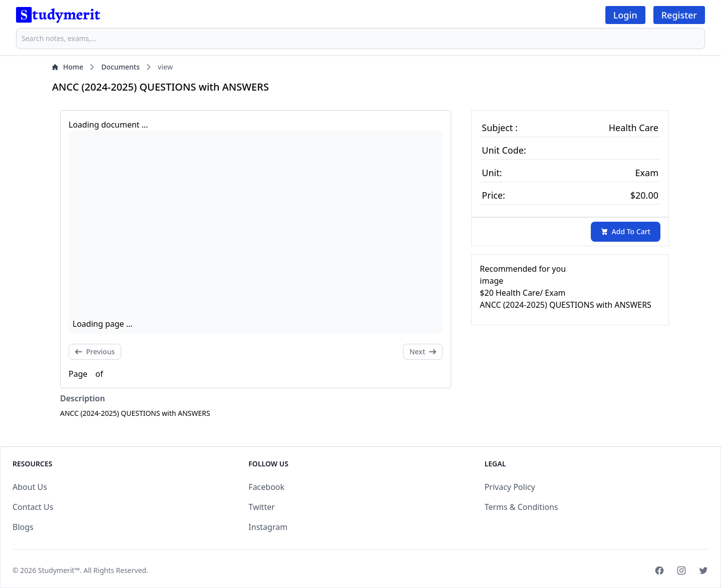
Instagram (268, 527)
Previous (95, 352)
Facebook (266, 487)
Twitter (261, 507)
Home (68, 67)
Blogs (23, 527)
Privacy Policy (510, 487)
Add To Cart (626, 231)
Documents (120, 67)
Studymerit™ (59, 570)
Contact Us (33, 507)
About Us (30, 487)
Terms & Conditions (521, 507)
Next (423, 352)
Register (679, 15)
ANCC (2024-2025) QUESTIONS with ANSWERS (566, 305)
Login (625, 15)
